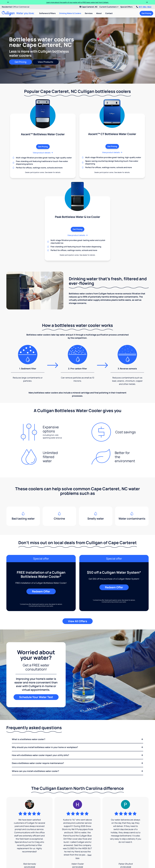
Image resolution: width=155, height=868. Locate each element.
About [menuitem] (99, 13)
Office (15, 7)
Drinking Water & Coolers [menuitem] (70, 13)
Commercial (24, 7)
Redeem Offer (41, 591)
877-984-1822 (144, 7)
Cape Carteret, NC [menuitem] (89, 7)
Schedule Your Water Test (36, 697)
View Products (45, 62)
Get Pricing (146, 13)
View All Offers (78, 621)
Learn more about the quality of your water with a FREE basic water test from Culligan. (77, 2)
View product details (43, 153)
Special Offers (126, 7)
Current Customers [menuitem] (109, 7)
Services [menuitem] (89, 13)
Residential (7, 7)
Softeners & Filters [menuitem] (47, 13)
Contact (109, 13)
